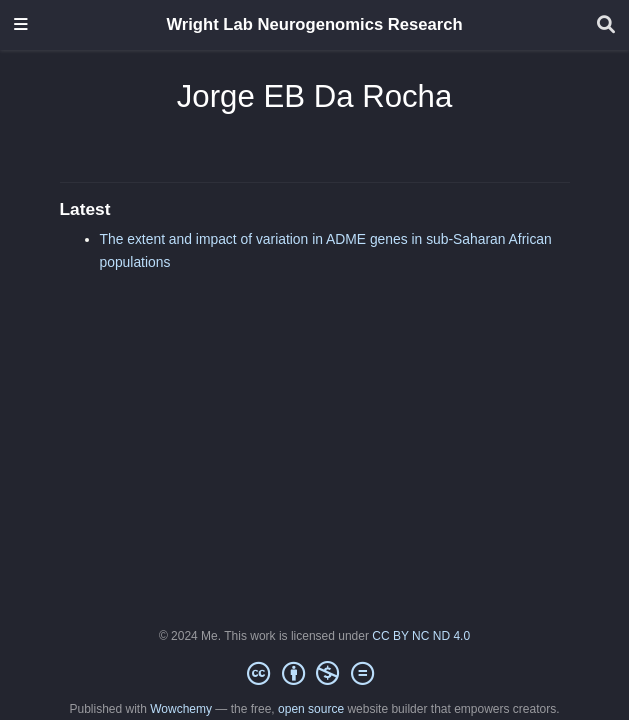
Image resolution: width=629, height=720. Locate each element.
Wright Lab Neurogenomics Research (314, 24)
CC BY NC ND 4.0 (421, 636)
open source (311, 709)
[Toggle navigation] (21, 25)
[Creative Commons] (314, 674)
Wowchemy (181, 709)
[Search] (606, 25)
